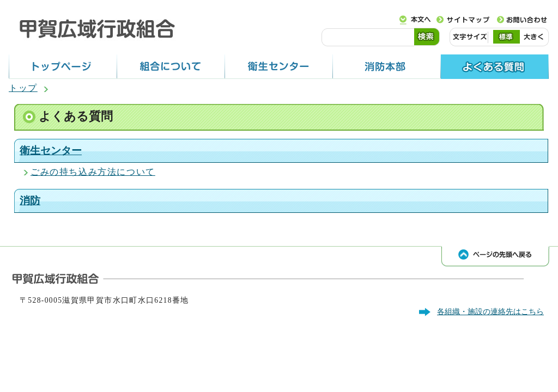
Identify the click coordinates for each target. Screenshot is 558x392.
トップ (23, 88)
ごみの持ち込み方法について (93, 172)
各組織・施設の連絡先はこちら (490, 311)
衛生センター (51, 151)
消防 (30, 201)
